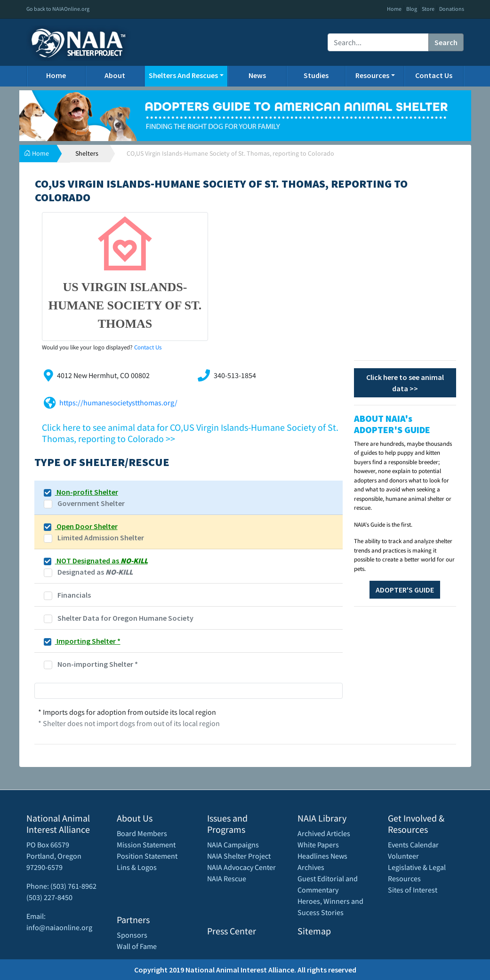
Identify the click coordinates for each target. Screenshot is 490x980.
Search (446, 42)
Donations (452, 9)
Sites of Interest (413, 890)
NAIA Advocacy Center (241, 867)
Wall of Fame (137, 946)
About (115, 75)
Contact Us (434, 75)
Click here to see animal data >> (405, 383)
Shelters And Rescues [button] (183, 75)
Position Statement (147, 856)
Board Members (142, 833)
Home (394, 9)
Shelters (87, 153)
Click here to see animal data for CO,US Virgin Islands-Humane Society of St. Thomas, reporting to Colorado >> (190, 433)
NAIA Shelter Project (239, 856)
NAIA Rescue (227, 878)
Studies (316, 75)
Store (428, 9)
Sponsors (132, 935)
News (257, 75)
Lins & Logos (137, 867)
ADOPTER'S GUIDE (405, 590)
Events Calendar (413, 845)
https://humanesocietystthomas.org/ (118, 403)
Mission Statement (146, 845)
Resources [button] (372, 75)
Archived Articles (324, 833)
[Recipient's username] (378, 42)
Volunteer (403, 856)
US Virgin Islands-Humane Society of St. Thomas (125, 305)
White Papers (318, 845)
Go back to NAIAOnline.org (58, 9)
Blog (412, 9)
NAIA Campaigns (233, 845)
